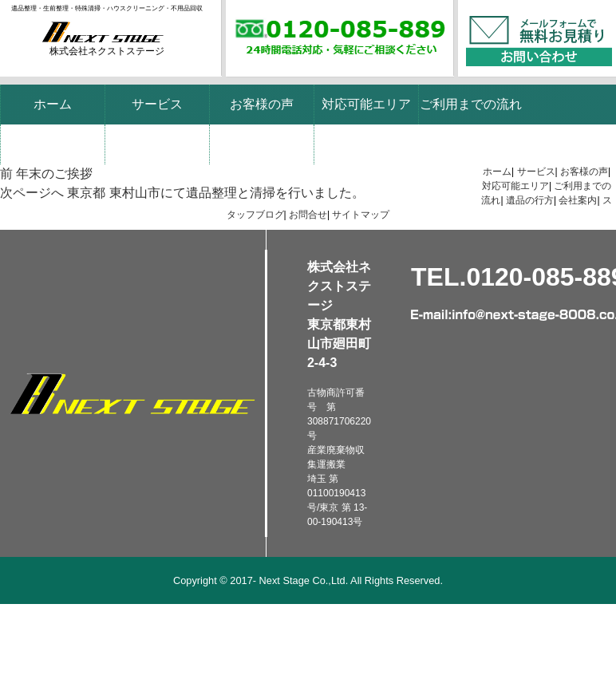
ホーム (53, 104)
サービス (157, 104)
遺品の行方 (53, 144)
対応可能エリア (366, 104)
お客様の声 (262, 104)
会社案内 (157, 144)
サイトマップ (361, 215)
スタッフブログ (262, 144)
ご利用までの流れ (471, 104)
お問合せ (308, 215)
